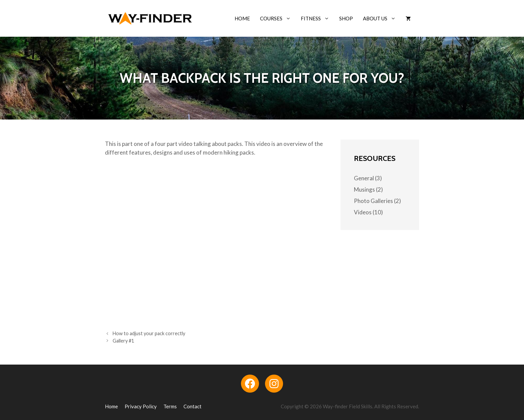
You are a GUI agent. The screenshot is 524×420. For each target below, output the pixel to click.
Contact (192, 406)
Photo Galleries (373, 201)
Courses (278, 18)
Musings (364, 189)
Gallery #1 (123, 341)
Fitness (317, 18)
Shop (346, 18)
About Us (382, 18)
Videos (363, 212)
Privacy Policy (141, 406)
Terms (170, 406)
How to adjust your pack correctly (149, 333)
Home (242, 18)
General (364, 178)
